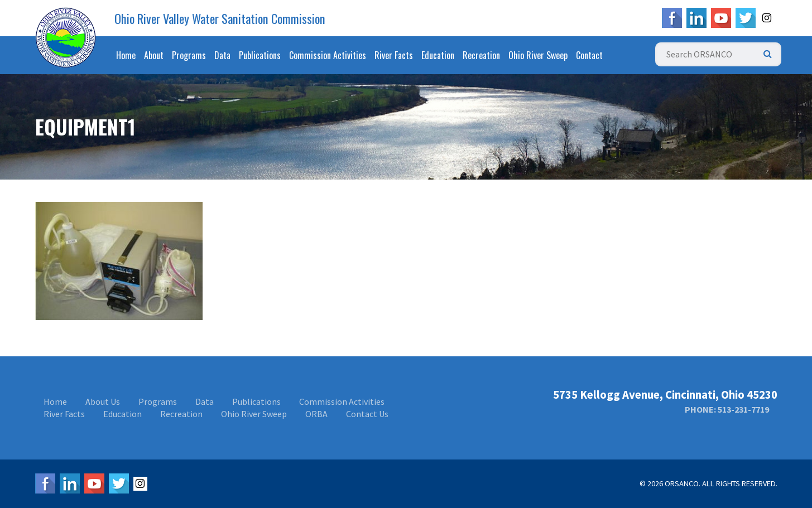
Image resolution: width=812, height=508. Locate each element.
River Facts (394, 55)
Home (126, 55)
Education (438, 55)
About (154, 55)
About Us (103, 401)
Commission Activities (328, 55)
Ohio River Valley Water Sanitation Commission (220, 18)
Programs (189, 55)
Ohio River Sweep (538, 55)
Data (222, 55)
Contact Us (367, 414)
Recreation (481, 55)
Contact (589, 55)
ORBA (316, 414)
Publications (260, 55)
